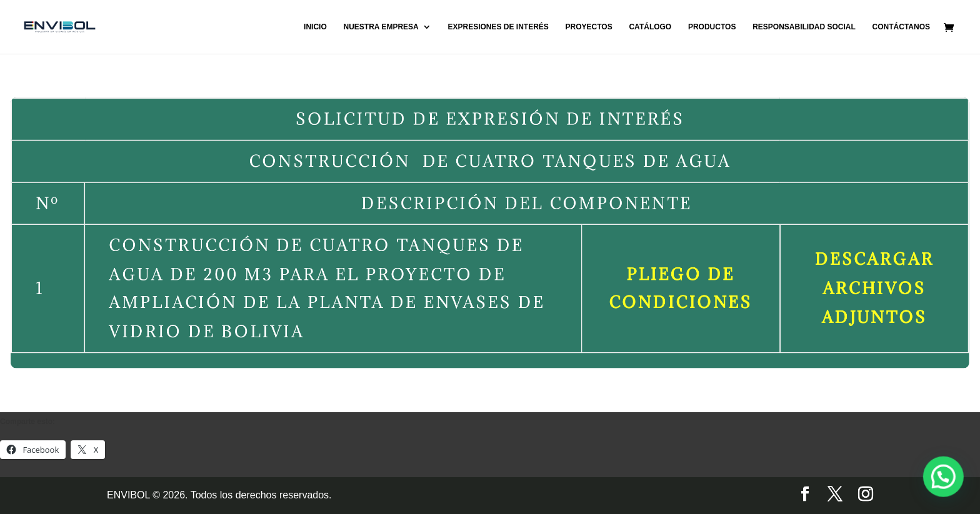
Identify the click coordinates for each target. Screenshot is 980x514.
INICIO (315, 27)
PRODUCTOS (712, 27)
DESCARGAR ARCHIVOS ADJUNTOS (844, 284)
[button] (949, 492)
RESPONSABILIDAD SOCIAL (804, 27)
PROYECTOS (589, 27)
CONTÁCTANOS (901, 27)
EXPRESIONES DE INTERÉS (498, 27)
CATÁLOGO (650, 27)
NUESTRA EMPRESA (381, 27)
